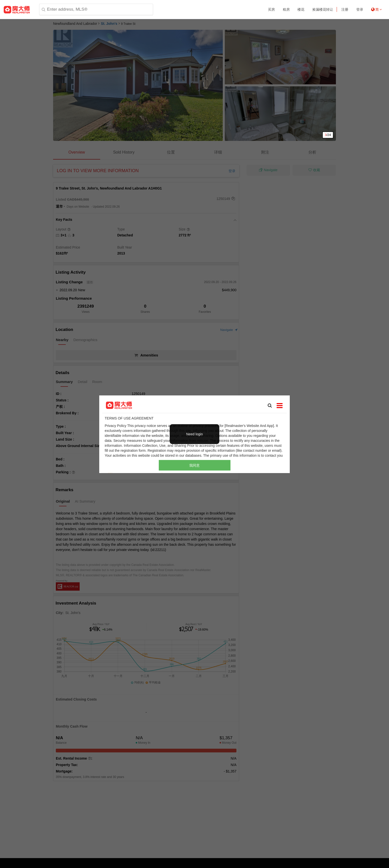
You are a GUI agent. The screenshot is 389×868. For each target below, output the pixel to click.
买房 (271, 9)
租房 (286, 9)
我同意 (194, 465)
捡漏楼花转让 (323, 9)
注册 (345, 9)
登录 (360, 9)
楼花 (301, 9)
